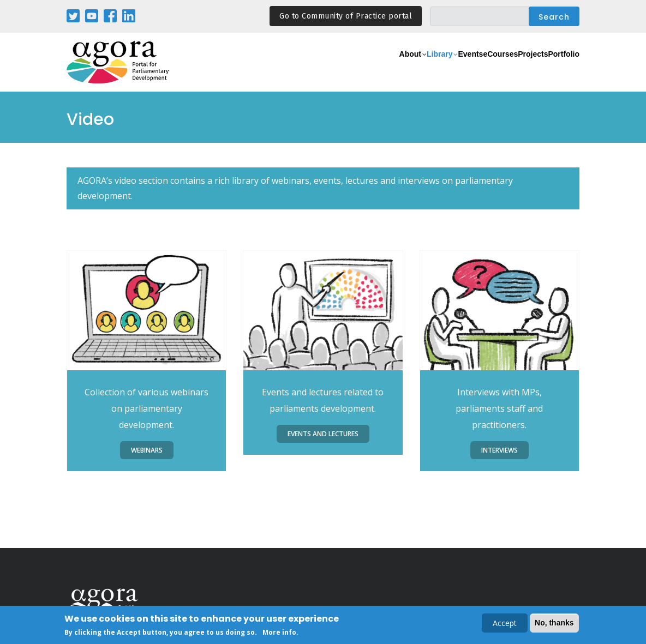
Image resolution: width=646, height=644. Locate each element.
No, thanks (554, 623)
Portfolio (557, 68)
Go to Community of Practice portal (346, 16)
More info (279, 633)
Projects (512, 68)
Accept (505, 624)
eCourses (465, 68)
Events (421, 68)
